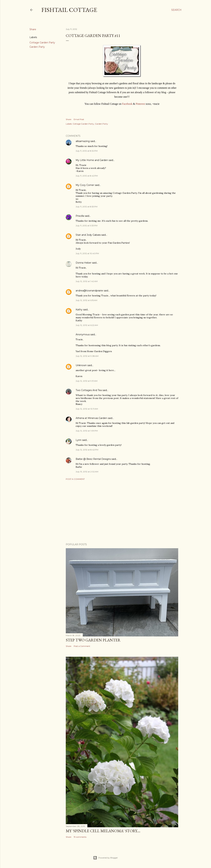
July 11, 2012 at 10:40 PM (87, 253)
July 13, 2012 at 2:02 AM (87, 472)
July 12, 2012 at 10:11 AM (87, 409)
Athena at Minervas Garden (91, 418)
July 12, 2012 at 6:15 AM (86, 300)
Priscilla (80, 216)
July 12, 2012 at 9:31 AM (87, 381)
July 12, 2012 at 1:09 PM (87, 431)
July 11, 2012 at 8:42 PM (87, 176)
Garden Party (37, 47)
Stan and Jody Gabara (88, 235)
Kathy (79, 310)
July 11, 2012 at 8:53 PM (87, 207)
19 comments (80, 837)
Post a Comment (75, 479)
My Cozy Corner (85, 185)
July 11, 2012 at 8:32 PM (87, 151)
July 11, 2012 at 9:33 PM (87, 226)
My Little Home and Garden (92, 160)
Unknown (81, 365)
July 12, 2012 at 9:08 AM (87, 356)
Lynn (79, 440)
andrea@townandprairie (89, 291)
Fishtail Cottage (69, 10)
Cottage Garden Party (42, 43)
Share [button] (33, 29)
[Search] (176, 10)
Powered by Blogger (105, 858)
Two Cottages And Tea (89, 390)
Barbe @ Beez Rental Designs (93, 459)
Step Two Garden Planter (93, 640)
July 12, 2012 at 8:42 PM (87, 450)
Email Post (79, 119)
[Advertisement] (122, 512)
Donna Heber (83, 263)
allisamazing (83, 141)
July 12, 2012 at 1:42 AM (87, 281)
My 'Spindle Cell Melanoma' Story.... (103, 831)
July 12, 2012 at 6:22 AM (87, 325)
